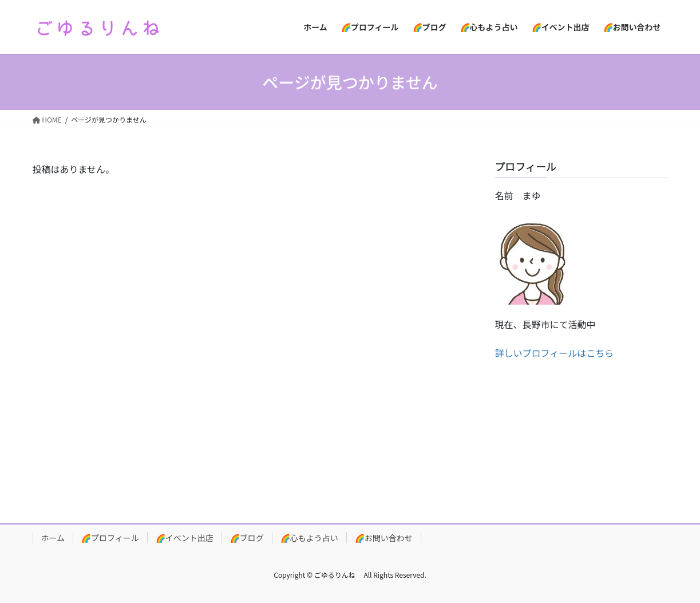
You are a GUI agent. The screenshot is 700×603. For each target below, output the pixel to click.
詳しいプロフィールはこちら (555, 353)
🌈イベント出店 (185, 538)
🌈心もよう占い (309, 538)
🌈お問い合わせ (384, 538)
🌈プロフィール (110, 538)
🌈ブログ (247, 538)
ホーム (53, 538)
